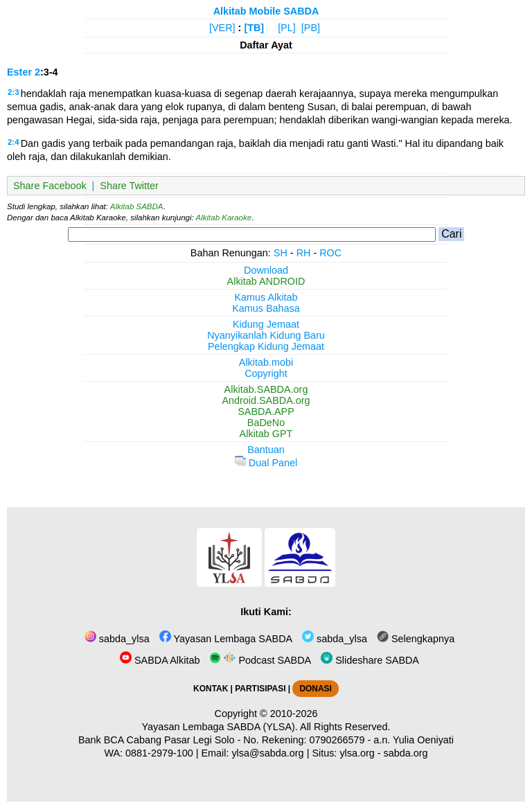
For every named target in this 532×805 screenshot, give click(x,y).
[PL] (287, 28)
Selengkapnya (416, 639)
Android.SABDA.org (266, 400)
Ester (19, 72)
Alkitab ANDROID (266, 281)
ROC (330, 253)
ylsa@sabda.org (267, 753)
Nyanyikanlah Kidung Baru (266, 335)
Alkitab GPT (266, 434)
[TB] (254, 28)
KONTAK (211, 689)
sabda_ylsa (117, 639)
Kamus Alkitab (266, 297)
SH (281, 253)
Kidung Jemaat (266, 324)
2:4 (14, 142)
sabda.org (406, 753)
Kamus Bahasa (266, 308)
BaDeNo (266, 423)
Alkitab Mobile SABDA (266, 11)
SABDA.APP (266, 412)
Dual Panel (266, 463)
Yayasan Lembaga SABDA (226, 639)
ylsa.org (357, 753)
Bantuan (266, 450)
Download (266, 270)
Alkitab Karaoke (224, 218)
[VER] (222, 28)
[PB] (311, 28)
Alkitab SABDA (137, 206)
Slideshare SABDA (370, 660)
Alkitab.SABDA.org (266, 389)
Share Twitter (129, 186)
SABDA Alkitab (160, 660)
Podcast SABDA (260, 660)
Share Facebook (50, 186)
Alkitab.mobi (266, 362)
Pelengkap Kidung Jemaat (266, 346)
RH (304, 253)
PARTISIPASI (260, 689)
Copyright (266, 373)
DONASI (315, 689)
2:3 (14, 92)
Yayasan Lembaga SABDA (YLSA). (220, 727)
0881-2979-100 (159, 753)
